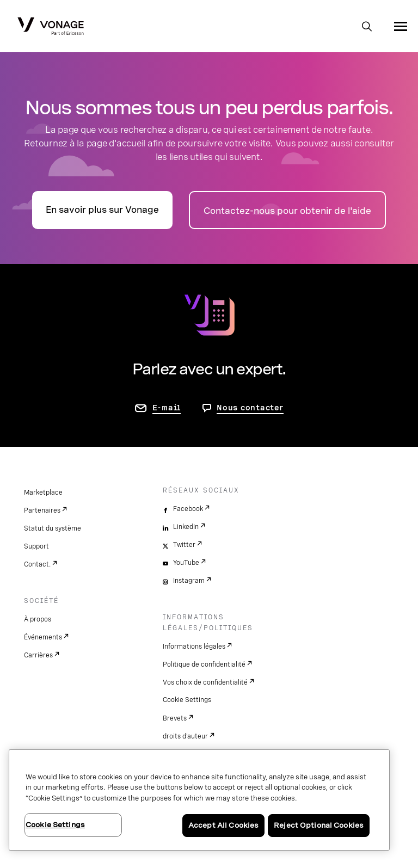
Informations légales (194, 647)
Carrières (38, 655)
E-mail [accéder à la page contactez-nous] (167, 408)
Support (36, 546)
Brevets (175, 718)
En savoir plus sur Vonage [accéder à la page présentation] (102, 210)
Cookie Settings (187, 700)
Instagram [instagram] (189, 581)
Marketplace (43, 493)
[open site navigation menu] (401, 26)
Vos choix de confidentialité (205, 682)
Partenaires (42, 510)
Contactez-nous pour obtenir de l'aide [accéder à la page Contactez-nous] (287, 211)
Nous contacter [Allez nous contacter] (250, 408)
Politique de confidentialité (204, 664)
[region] (199, 800)
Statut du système (53, 528)
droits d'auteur (185, 736)
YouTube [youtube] (186, 563)
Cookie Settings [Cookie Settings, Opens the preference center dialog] (55, 825)
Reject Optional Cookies (319, 825)
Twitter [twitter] (184, 545)
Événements (43, 637)
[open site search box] (367, 27)
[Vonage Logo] (51, 27)
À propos (38, 619)
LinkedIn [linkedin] (186, 527)
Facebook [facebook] (188, 509)
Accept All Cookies (223, 825)
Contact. (37, 564)
